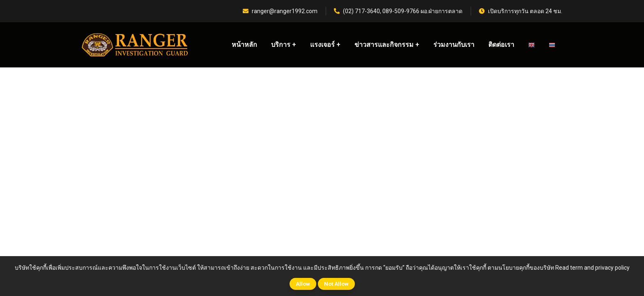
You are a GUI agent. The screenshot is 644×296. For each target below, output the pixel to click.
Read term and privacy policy (592, 268)
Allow (303, 284)
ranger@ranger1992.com (280, 11)
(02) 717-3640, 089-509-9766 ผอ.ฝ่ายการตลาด (398, 11)
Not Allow (336, 284)
